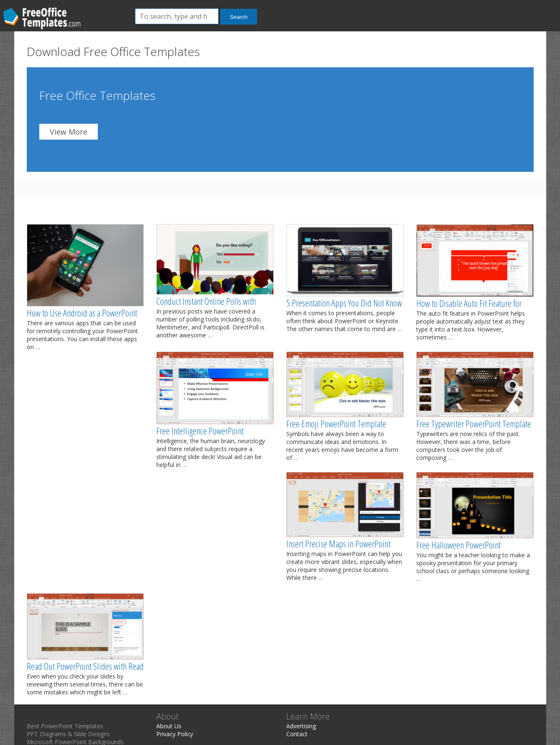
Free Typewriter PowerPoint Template (474, 424)
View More (69, 132)
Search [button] (239, 17)
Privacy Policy (175, 734)
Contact (297, 734)
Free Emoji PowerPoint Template (336, 424)
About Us (169, 726)
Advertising (301, 726)
